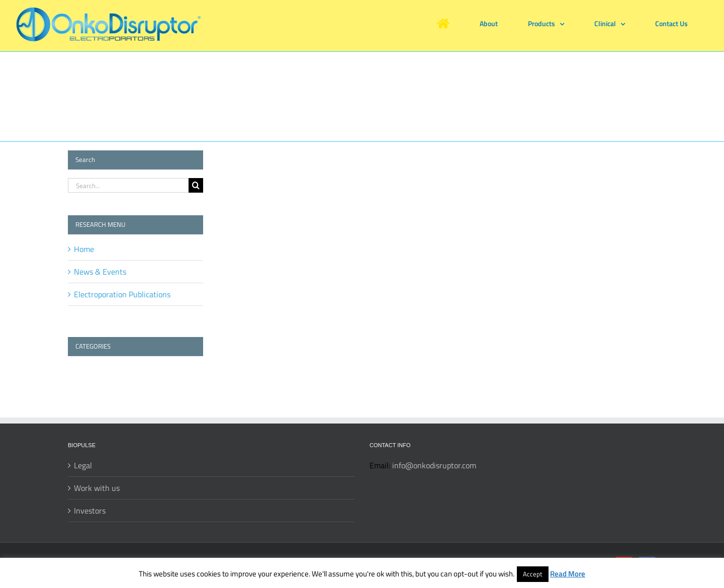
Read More (568, 574)
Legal (83, 465)
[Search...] (128, 185)
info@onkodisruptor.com (434, 465)
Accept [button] (533, 574)
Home (84, 249)
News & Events (100, 272)
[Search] (196, 185)
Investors (90, 511)
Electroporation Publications (122, 294)
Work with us (97, 488)
